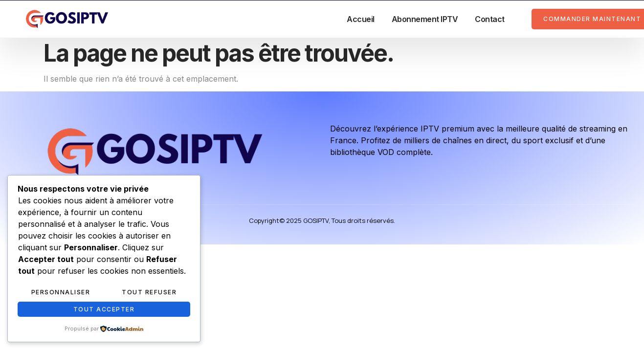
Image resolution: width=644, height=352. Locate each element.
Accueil (361, 19)
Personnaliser (61, 292)
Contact (490, 19)
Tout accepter (104, 309)
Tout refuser (149, 292)
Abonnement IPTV (425, 19)
